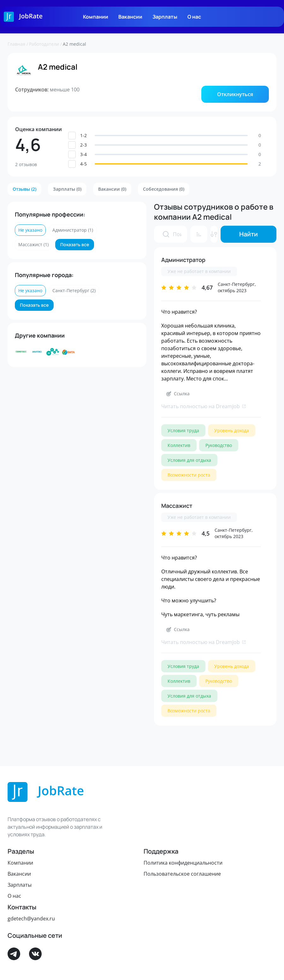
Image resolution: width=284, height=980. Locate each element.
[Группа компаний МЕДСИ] (53, 352)
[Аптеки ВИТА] (68, 352)
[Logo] (23, 17)
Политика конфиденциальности (183, 863)
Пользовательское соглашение (182, 874)
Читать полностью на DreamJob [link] (204, 406)
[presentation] (166, 234)
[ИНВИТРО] (37, 352)
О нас (194, 17)
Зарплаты (165, 17)
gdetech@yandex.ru (31, 919)
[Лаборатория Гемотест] (21, 352)
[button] (235, 94)
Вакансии (130, 17)
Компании (96, 17)
